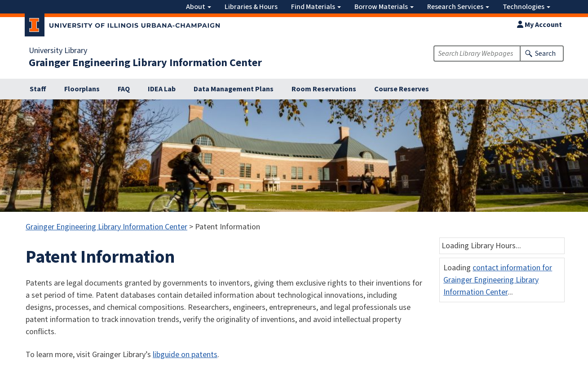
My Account (539, 25)
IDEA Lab (162, 89)
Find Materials (316, 7)
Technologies (526, 7)
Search (545, 54)
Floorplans (82, 89)
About (199, 7)
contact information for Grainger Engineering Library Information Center (498, 280)
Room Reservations (324, 89)
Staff (38, 89)
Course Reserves (402, 89)
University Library (58, 51)
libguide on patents (185, 355)
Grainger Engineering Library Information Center (145, 63)
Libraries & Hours (251, 7)
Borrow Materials (384, 7)
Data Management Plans (234, 89)
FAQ (124, 89)
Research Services (458, 7)
